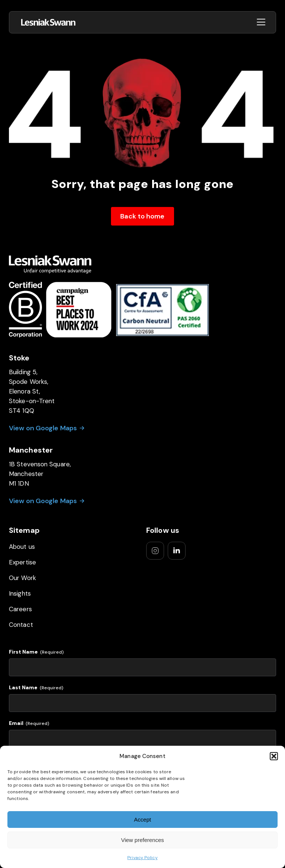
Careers (20, 609)
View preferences (142, 840)
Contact (21, 625)
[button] (274, 756)
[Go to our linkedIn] (177, 551)
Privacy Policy (142, 858)
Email (29, 723)
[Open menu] (261, 22)
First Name (36, 652)
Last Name (36, 688)
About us (22, 547)
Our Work (22, 578)
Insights (20, 593)
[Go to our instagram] (155, 551)
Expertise (22, 562)
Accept (142, 820)
